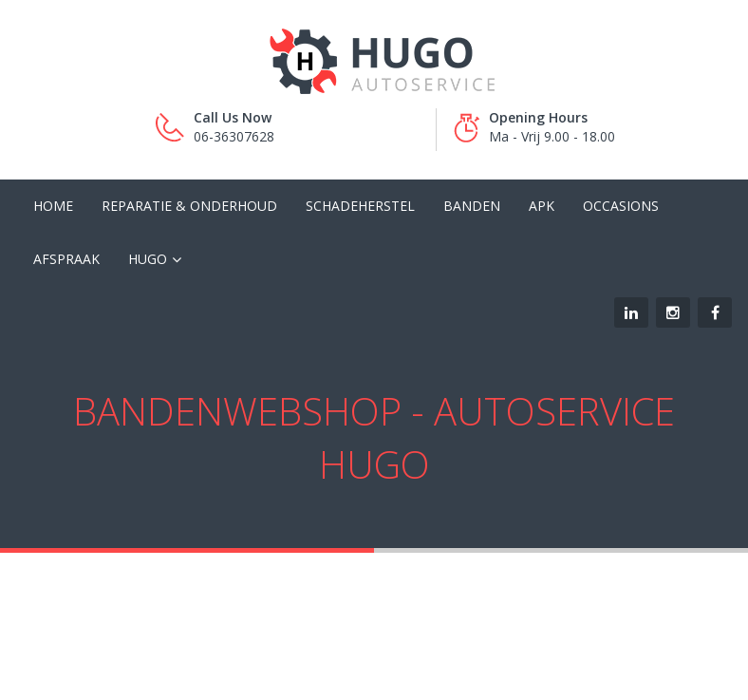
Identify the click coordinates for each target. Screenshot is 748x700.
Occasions (621, 206)
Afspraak (66, 259)
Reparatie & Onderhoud (189, 206)
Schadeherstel (360, 206)
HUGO (148, 259)
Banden (472, 206)
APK (542, 206)
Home (53, 206)
